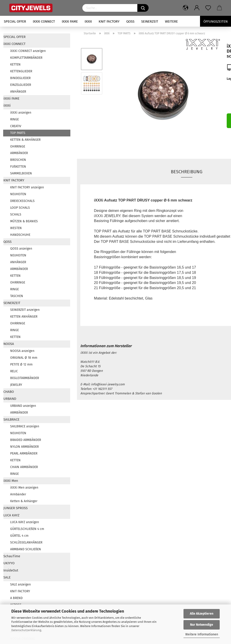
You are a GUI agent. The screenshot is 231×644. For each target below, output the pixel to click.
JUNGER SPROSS (15, 508)
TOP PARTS (18, 133)
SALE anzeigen (20, 584)
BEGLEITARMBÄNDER (25, 378)
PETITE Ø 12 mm (21, 364)
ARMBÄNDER (19, 153)
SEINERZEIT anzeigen (25, 310)
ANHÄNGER (18, 92)
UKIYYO (9, 563)
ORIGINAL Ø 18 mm (24, 358)
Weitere (171, 21)
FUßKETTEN (18, 167)
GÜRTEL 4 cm (19, 536)
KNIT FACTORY (109, 21)
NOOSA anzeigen (22, 351)
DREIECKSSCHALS (22, 201)
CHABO (9, 392)
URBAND (10, 399)
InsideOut (11, 570)
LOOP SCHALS (20, 208)
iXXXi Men (11, 481)
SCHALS (16, 214)
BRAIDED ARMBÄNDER (26, 440)
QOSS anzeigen (21, 249)
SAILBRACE (11, 419)
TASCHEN (17, 296)
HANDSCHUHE (20, 235)
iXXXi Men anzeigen (24, 488)
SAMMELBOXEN (21, 173)
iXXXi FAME (70, 21)
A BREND (16, 598)
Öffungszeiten (216, 21)
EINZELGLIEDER (21, 85)
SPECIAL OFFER (15, 21)
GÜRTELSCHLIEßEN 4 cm (27, 529)
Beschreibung (187, 172)
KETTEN (15, 64)
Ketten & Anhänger (24, 501)
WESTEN (16, 228)
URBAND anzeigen (23, 406)
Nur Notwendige (202, 625)
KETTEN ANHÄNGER (24, 317)
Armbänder (18, 494)
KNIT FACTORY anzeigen (27, 187)
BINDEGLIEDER (20, 78)
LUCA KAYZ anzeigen (25, 522)
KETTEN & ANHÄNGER (25, 140)
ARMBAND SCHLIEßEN (26, 549)
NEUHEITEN (18, 194)
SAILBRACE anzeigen (25, 426)
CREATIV (16, 126)
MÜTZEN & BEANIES (24, 221)
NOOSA (9, 344)
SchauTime (12, 556)
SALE (7, 577)
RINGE (14, 119)
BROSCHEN (18, 160)
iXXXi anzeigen (21, 113)
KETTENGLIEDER (21, 71)
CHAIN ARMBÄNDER (24, 467)
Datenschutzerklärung (26, 630)
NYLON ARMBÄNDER (24, 447)
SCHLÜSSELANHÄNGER (26, 542)
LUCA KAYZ (11, 515)
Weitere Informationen (202, 634)
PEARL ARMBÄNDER (24, 453)
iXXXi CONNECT (44, 21)
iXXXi (88, 21)
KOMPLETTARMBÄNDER (26, 58)
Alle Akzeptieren (202, 614)
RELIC (14, 371)
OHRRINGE (18, 146)
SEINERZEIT (150, 21)
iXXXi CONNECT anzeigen (28, 51)
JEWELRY (16, 385)
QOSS (130, 21)
